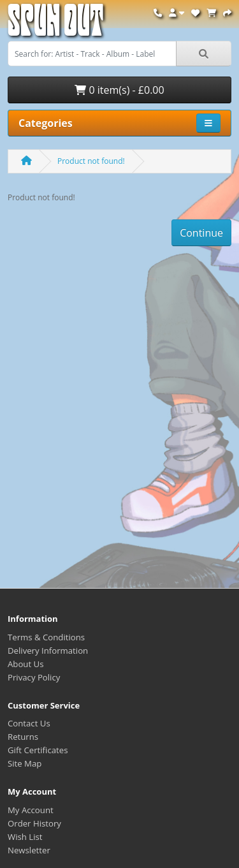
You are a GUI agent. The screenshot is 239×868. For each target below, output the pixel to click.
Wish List (25, 837)
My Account (31, 810)
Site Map (25, 763)
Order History (34, 823)
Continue (201, 233)
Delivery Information (48, 651)
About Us (25, 664)
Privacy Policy (34, 677)
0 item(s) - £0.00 (119, 90)
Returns (23, 737)
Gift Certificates (38, 750)
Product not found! (91, 161)
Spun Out (55, 25)
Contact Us (29, 723)
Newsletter (29, 850)
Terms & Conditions (46, 637)
